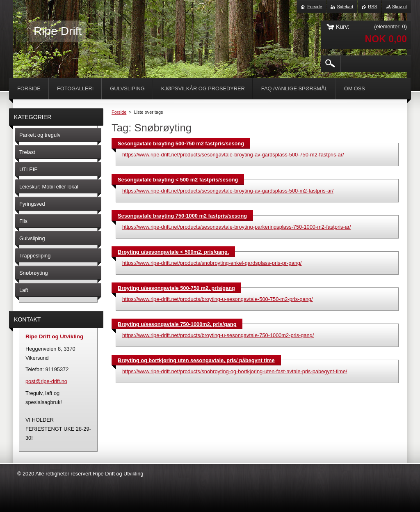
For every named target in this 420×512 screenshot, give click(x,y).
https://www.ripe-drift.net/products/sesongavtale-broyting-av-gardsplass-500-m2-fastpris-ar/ (228, 191)
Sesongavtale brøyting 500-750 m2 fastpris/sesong (181, 143)
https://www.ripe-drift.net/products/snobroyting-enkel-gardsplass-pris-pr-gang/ (212, 263)
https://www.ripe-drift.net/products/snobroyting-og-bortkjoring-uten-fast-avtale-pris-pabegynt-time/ (235, 371)
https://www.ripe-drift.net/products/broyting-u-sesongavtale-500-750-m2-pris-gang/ (217, 299)
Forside (119, 112)
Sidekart (345, 7)
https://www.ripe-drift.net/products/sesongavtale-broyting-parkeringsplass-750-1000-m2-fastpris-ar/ (237, 227)
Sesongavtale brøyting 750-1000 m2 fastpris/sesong (182, 216)
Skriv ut (399, 7)
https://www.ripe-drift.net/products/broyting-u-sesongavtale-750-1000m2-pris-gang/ (218, 335)
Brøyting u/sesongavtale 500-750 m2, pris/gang (176, 288)
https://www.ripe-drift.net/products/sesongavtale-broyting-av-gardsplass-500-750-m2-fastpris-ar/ (233, 155)
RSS (372, 7)
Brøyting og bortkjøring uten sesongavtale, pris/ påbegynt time (196, 360)
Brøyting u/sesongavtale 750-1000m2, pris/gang (177, 324)
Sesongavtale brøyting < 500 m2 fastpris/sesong (178, 180)
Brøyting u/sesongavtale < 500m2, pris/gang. (173, 252)
